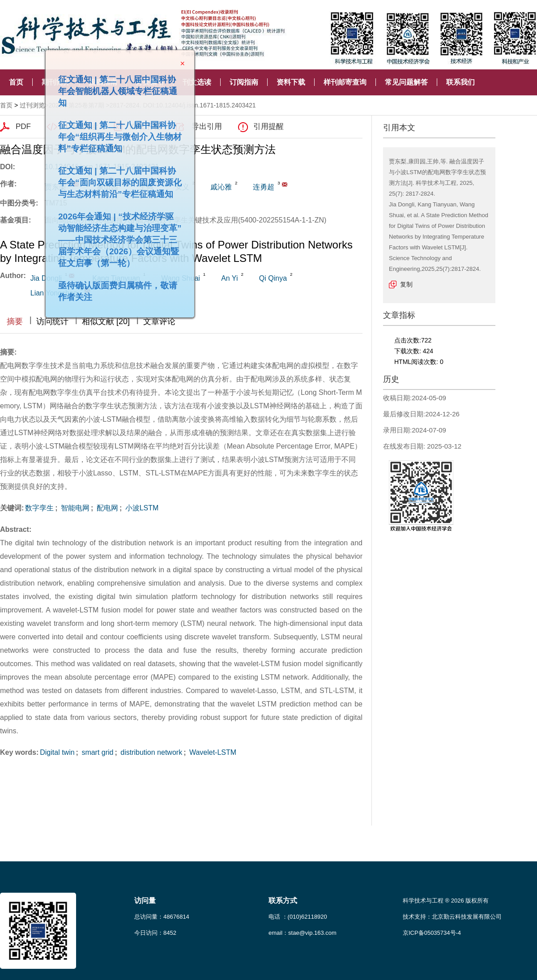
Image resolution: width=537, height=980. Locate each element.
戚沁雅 (221, 187)
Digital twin (57, 752)
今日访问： (155, 933)
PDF (23, 126)
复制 (406, 284)
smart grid (97, 752)
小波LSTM (141, 508)
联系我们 (460, 82)
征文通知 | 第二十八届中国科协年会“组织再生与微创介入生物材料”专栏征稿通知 (116, 133)
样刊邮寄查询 (345, 82)
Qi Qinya (273, 278)
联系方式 (283, 901)
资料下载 (291, 82)
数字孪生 (39, 508)
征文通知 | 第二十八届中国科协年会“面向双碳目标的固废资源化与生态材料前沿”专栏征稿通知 (116, 179)
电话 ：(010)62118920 (298, 917)
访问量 (145, 901)
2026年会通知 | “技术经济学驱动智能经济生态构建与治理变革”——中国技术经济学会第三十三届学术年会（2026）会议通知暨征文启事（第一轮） (116, 236)
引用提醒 (268, 126)
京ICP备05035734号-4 (432, 933)
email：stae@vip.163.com (303, 933)
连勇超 (264, 187)
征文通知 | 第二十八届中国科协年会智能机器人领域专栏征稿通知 (114, 88)
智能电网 (74, 508)
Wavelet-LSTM (212, 752)
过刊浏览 (32, 105)
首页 (16, 82)
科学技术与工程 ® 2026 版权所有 (446, 901)
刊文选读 (197, 82)
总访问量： (162, 917)
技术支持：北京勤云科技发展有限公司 (452, 917)
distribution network (150, 752)
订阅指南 (244, 82)
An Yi (229, 278)
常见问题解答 (406, 82)
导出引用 (207, 126)
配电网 (106, 508)
